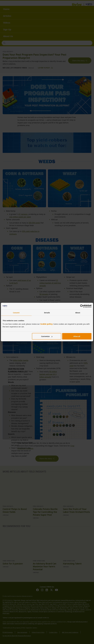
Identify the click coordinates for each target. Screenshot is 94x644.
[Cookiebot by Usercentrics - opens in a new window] (82, 306)
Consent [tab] (16, 312)
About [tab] (78, 312)
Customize (47, 336)
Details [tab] (47, 312)
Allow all (77, 336)
